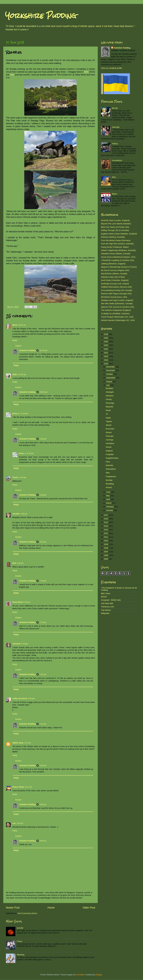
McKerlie (109, 465)
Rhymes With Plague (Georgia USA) (116, 294)
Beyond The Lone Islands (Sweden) (116, 224)
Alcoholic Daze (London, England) (115, 220)
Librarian (16, 644)
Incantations (117, 160)
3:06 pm (43, 439)
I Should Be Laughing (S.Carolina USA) (118, 260)
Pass (108, 462)
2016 (106, 519)
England (109, 451)
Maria (15, 325)
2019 (106, 360)
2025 (106, 338)
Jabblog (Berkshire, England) (113, 264)
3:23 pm (30, 453)
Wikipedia (105, 613)
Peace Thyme (18, 787)
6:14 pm (25, 644)
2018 (106, 364)
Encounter (110, 429)
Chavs (19, 941)
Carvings (109, 440)
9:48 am (43, 765)
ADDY (15, 375)
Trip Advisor (106, 610)
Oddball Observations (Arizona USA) (116, 287)
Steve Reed (17, 602)
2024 (106, 342)
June (109, 492)
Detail (108, 410)
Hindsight (110, 392)
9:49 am (43, 804)
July (108, 385)
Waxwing (21, 955)
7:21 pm (43, 674)
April (108, 499)
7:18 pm (43, 622)
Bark (114, 177)
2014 (106, 526)
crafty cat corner (20, 698)
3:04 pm (43, 495)
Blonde (115, 108)
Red (14, 563)
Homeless (110, 443)
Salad (108, 418)
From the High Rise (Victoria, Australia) (117, 244)
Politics (115, 144)
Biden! (115, 194)
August (109, 382)
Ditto (108, 473)
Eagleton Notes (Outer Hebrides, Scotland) (119, 234)
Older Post (89, 908)
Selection (110, 396)
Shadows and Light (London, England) (117, 300)
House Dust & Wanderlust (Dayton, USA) (118, 257)
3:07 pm (43, 542)
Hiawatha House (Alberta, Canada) (116, 254)
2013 (106, 530)
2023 (106, 345)
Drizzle (109, 447)
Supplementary (112, 458)
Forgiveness (111, 476)
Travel (15, 477)
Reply (15, 340)
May (108, 496)
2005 (106, 559)
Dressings (110, 403)
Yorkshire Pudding (41, 16)
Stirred (108, 425)
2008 (106, 548)
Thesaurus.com (108, 607)
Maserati (109, 407)
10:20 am (43, 392)
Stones (109, 432)
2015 (106, 522)
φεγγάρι (20, 928)
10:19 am (43, 350)
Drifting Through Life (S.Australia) (115, 230)
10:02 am (22, 325)
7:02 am (20, 823)
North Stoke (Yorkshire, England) (115, 280)
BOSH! (104, 597)
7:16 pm (43, 581)
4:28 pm (27, 602)
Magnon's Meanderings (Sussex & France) (119, 267)
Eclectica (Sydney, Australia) (113, 237)
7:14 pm (43, 724)
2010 (106, 541)
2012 (106, 533)
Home (51, 908)
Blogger (99, 975)
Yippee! (109, 421)
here (86, 72)
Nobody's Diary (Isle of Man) (113, 277)
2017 (106, 515)
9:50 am (43, 841)
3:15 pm (20, 563)
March (109, 503)
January (110, 510)
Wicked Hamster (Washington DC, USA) (118, 320)
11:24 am (23, 477)
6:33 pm (31, 698)
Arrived (109, 487)
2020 (106, 356)
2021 (106, 353)
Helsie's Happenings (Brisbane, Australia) (118, 250)
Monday (109, 480)
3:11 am (29, 787)
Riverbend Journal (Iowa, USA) (114, 297)
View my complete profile (112, 68)
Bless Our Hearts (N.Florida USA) (115, 227)
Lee (14, 823)
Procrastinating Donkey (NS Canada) (117, 290)
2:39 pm (24, 514)
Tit (107, 414)
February (110, 507)
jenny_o (16, 413)
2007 (106, 552)
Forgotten (110, 454)
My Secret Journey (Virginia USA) (115, 270)
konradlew (80, 975)
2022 (106, 349)
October (110, 374)
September (111, 378)
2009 (106, 544)
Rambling (110, 484)
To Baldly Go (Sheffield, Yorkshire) (115, 314)
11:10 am (24, 413)
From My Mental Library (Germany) (116, 240)
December (111, 367)
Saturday (116, 127)
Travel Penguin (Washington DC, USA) (117, 317)
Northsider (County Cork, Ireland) (115, 284)
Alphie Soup (18, 743)
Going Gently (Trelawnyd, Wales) (115, 247)
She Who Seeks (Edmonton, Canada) (117, 304)
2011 (106, 537)
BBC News (106, 593)
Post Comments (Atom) (27, 913)
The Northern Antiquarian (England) (116, 310)
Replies (18, 346)
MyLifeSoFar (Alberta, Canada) (114, 274)
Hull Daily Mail (107, 603)
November (111, 370)
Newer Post (13, 908)
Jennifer (16, 514)
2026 (106, 334)
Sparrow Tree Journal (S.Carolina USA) (118, 307)
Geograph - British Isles (111, 600)
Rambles (109, 388)
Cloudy (109, 399)
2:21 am (28, 743)
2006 (106, 555)
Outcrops (110, 436)
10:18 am (22, 375)
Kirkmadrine (111, 469)
